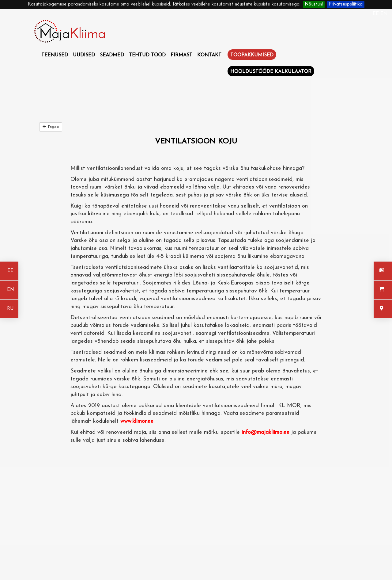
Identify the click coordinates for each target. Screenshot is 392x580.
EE (377, 14)
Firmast (181, 55)
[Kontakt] (383, 309)
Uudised (84, 55)
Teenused (55, 55)
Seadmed (112, 55)
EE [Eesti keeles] (10, 271)
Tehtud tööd (147, 55)
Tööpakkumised (252, 55)
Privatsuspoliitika (346, 4)
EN (384, 14)
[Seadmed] (383, 290)
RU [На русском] (10, 309)
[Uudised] (383, 271)
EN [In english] (11, 290)
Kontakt (209, 55)
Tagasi (51, 127)
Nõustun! (314, 4)
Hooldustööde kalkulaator (271, 72)
